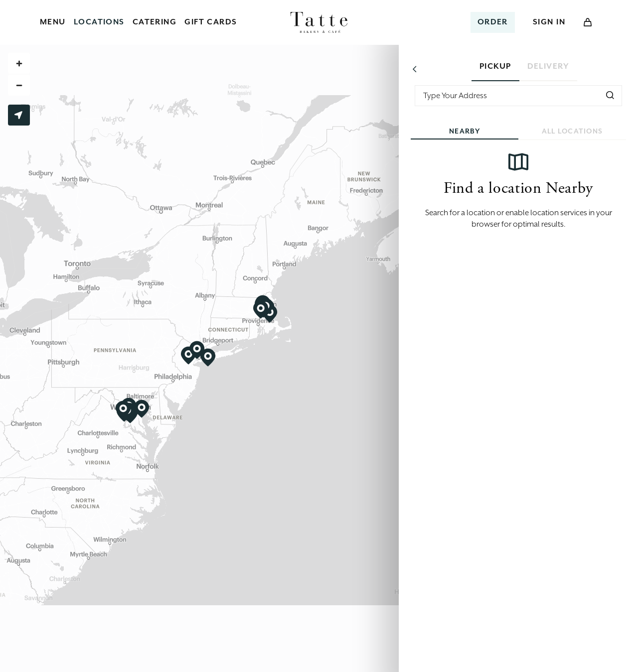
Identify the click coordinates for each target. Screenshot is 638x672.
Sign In (549, 22)
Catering (155, 22)
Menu (53, 22)
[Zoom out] (19, 85)
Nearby (465, 131)
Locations (99, 22)
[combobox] (518, 96)
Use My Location (19, 115)
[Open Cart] (588, 22)
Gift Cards (211, 22)
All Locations (572, 131)
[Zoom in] (19, 63)
